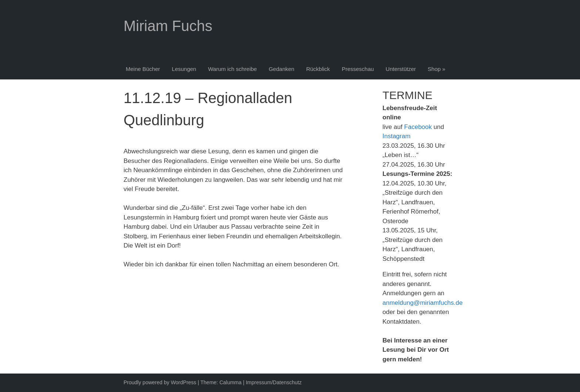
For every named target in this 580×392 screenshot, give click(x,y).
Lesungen (184, 69)
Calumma (230, 382)
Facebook (418, 127)
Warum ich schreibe (232, 69)
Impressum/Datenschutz (274, 382)
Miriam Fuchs (168, 26)
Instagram (397, 136)
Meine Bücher (143, 69)
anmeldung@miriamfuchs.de (423, 303)
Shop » (436, 69)
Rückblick (318, 69)
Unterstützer (401, 69)
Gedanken (281, 69)
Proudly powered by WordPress (160, 382)
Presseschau (358, 69)
